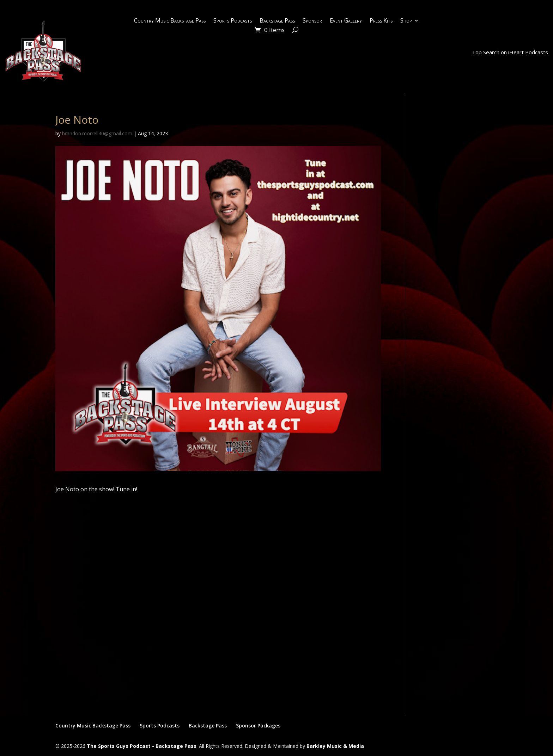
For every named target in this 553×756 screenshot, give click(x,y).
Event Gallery (346, 21)
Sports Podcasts (233, 21)
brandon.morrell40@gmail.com (97, 133)
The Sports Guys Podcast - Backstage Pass (142, 746)
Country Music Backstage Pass (170, 21)
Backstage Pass (277, 21)
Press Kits (381, 21)
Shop (406, 21)
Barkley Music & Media (335, 746)
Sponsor (312, 21)
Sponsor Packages (258, 726)
